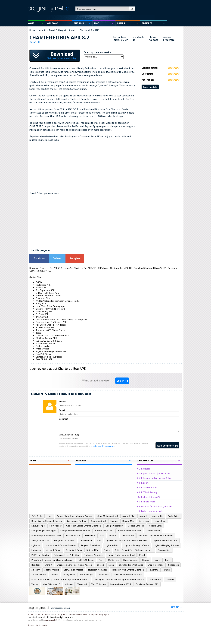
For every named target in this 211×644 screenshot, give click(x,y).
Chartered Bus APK (89, 30)
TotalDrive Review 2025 (147, 584)
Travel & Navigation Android (63, 30)
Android (79, 23)
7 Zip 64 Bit (37, 516)
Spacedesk (173, 565)
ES (36, 615)
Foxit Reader (56, 526)
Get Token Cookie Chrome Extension (84, 526)
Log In (122, 381)
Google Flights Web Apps (44, 531)
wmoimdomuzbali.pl (38, 617)
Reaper (146, 560)
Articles (147, 23)
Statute (38, 625)
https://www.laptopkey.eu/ (99, 615)
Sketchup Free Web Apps (131, 565)
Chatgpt (114, 521)
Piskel (142, 555)
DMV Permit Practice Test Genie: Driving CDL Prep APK (61, 320)
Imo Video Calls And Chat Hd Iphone (156, 536)
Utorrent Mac (155, 579)
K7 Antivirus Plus (149, 488)
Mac (97, 23)
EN (32, 615)
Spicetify (36, 570)
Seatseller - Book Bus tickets (49, 357)
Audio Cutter (174, 516)
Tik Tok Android (39, 574)
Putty (101, 560)
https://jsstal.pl (61, 615)
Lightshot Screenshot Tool (165, 540)
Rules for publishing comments (102, 446)
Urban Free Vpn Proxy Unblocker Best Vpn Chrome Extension (60, 579)
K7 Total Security (149, 492)
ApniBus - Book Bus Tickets (48, 295)
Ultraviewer (103, 574)
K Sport (145, 483)
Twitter (57, 258)
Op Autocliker (164, 550)
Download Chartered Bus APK (43, 268)
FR (39, 615)
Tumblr (54, 574)
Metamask (36, 550)
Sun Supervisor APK (45, 290)
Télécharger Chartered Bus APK (113, 268)
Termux (166, 570)
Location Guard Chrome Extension (61, 545)
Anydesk (143, 516)
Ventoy (35, 584)
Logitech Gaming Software (137, 545)
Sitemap (31, 625)
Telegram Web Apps (98, 570)
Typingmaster (69, 574)
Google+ (75, 258)
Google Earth (155, 526)
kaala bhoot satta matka (152, 511)
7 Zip (50, 516)
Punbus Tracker (43, 346)
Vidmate (69, 584)
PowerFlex (41, 288)
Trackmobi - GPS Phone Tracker (51, 330)
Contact (45, 625)
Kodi (99, 540)
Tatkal (39, 333)
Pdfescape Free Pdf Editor (66, 555)
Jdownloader (86, 540)
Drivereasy (144, 521)
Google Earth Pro (136, 526)
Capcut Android (98, 521)
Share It (48, 565)
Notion (107, 550)
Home (31, 23)
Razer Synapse (130, 560)
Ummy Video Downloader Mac (128, 574)
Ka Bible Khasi (148, 502)
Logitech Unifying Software (167, 545)
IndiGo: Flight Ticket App (47, 293)
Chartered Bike (43, 298)
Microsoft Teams (54, 550)
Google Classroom (114, 526)
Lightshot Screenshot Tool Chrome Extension (127, 540)
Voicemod (82, 584)
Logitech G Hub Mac (91, 545)
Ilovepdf (113, 536)
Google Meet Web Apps (130, 531)
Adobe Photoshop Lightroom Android (75, 516)
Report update (150, 87)
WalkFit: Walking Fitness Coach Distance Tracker (58, 301)
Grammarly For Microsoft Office (47, 536)
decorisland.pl (56, 617)
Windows (53, 23)
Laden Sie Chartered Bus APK (78, 268)
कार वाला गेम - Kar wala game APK (157, 506)
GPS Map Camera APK (46, 338)
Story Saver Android (73, 570)
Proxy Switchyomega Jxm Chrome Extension (52, 560)
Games (121, 23)
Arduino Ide (158, 516)
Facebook (39, 258)
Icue (102, 536)
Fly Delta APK (42, 314)
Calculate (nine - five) (69, 435)
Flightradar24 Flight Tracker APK (51, 351)
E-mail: (62, 410)
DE (46, 615)
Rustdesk (36, 565)
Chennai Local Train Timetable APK (52, 335)
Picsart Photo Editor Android (121, 555)
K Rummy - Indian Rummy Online (156, 478)
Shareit (100, 565)
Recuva (157, 560)
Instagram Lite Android (64, 540)
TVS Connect (42, 317)
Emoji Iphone (160, 521)
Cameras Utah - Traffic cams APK (51, 322)
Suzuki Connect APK (45, 327)
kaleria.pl (69, 617)
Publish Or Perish (86, 560)
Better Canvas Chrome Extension (47, 521)
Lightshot (36, 545)
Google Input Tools (104, 531)
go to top (175, 607)
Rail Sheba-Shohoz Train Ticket (51, 325)
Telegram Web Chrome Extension (128, 570)
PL (29, 615)
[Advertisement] (106, 167)
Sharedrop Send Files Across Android (75, 565)
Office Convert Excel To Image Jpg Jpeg (134, 550)
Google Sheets (153, 531)
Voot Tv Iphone (99, 584)
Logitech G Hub (112, 545)
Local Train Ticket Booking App (50, 306)
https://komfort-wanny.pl (78, 615)
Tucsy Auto (41, 304)
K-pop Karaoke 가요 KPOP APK (156, 473)
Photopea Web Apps (94, 555)
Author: (62, 402)
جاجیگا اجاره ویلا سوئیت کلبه (49, 341)
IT (42, 615)
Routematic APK (43, 285)
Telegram (153, 570)
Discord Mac (128, 521)
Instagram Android (40, 540)
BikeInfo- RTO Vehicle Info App (50, 309)
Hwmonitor (90, 536)
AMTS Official (42, 349)
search (132, 9)
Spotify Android (52, 570)
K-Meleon (146, 469)
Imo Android (128, 536)
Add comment (167, 446)
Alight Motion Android (107, 516)
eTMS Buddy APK (44, 311)
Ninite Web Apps (74, 550)
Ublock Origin (87, 574)
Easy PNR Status (43, 354)
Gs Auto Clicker (73, 536)
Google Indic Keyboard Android (75, 531)
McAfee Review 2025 (121, 584)
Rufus (168, 560)
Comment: (64, 419)
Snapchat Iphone (156, 565)
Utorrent (170, 579)
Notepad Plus (93, 550)
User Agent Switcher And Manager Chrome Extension (119, 579)
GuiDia (39, 282)
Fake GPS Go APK (44, 359)
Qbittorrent (113, 560)
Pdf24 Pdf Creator (40, 555)
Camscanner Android (77, 521)
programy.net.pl (51, 620)
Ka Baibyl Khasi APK (151, 497)
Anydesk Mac (129, 516)
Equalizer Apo (38, 526)
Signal (111, 565)
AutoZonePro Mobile (46, 343)
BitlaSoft (35, 42)
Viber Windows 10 (51, 584)
